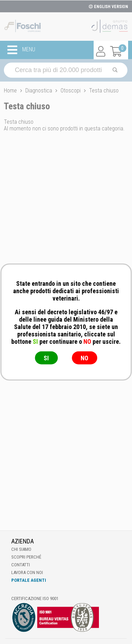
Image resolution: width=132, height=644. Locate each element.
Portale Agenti (29, 580)
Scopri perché (26, 557)
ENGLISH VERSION (108, 7)
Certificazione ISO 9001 (35, 598)
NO (84, 358)
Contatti (21, 565)
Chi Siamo (21, 549)
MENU (21, 50)
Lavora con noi (27, 572)
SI (46, 358)
